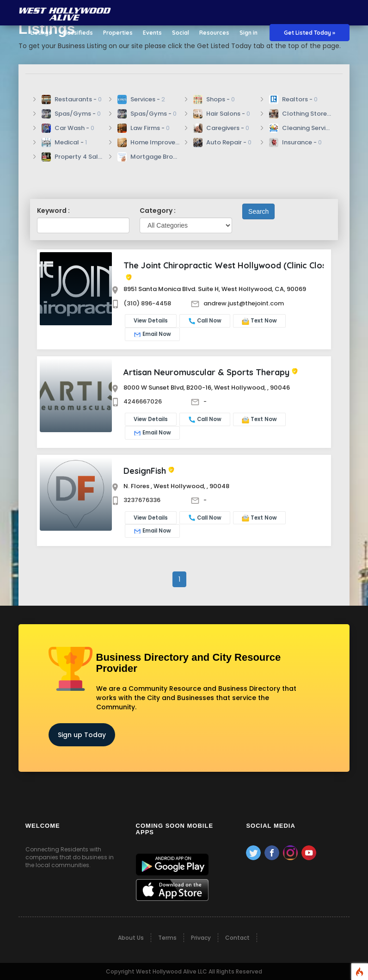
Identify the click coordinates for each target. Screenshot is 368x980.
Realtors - (293, 99)
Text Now (259, 321)
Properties (118, 33)
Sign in (248, 33)
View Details (151, 321)
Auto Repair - (222, 143)
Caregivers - (221, 128)
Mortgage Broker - (148, 157)
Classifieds (77, 33)
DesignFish (145, 471)
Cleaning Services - (300, 128)
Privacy (201, 938)
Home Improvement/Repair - (148, 143)
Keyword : (53, 211)
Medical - (64, 143)
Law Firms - (144, 128)
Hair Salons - (222, 114)
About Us (131, 938)
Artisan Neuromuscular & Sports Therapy (206, 372)
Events (152, 33)
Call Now (205, 321)
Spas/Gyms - (71, 114)
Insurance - (295, 143)
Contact (237, 938)
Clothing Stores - (300, 114)
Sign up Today (82, 735)
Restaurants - (72, 99)
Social (181, 33)
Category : (158, 211)
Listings (41, 33)
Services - (141, 99)
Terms (167, 938)
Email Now (152, 334)
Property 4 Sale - (73, 157)
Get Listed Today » (310, 33)
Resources (214, 33)
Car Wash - (68, 128)
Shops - (214, 99)
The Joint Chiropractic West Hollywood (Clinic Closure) (233, 265)
